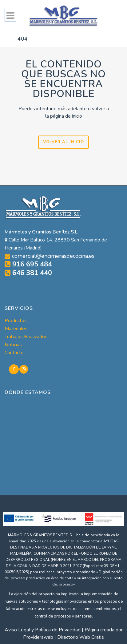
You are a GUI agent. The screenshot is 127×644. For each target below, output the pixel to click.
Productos (16, 321)
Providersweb (38, 637)
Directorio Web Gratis (81, 637)
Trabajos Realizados (26, 337)
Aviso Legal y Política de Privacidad (43, 630)
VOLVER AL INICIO (63, 142)
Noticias (13, 345)
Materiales (16, 329)
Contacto (14, 353)
